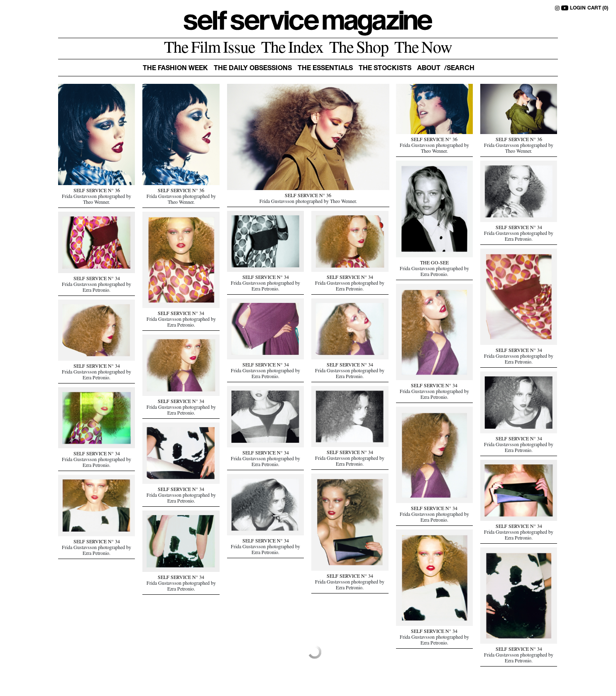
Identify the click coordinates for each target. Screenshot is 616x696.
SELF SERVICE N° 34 (519, 228)
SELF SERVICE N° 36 (97, 191)
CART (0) (598, 8)
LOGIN (578, 8)
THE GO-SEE (434, 264)
